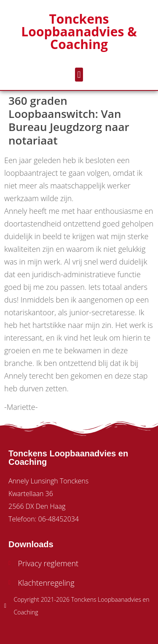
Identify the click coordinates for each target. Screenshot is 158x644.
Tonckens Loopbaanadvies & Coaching (79, 31)
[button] (79, 75)
